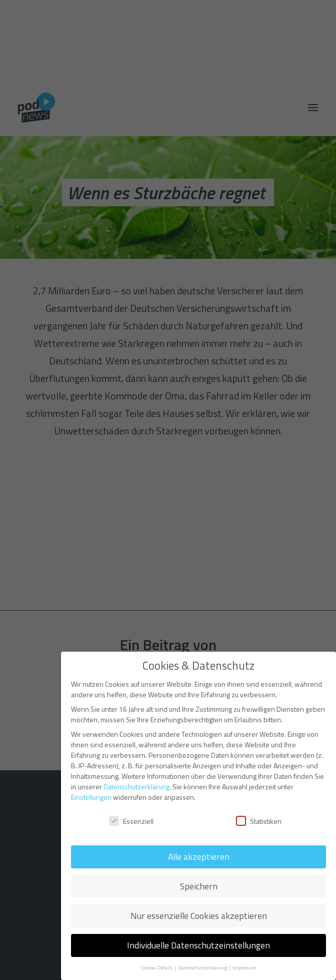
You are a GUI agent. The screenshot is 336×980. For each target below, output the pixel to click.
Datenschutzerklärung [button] (203, 967)
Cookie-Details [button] (157, 967)
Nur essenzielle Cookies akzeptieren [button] (199, 916)
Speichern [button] (199, 886)
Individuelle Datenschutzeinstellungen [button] (198, 945)
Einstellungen (91, 797)
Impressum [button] (244, 967)
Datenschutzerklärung (136, 787)
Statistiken (259, 821)
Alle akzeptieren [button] (199, 857)
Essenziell (131, 821)
